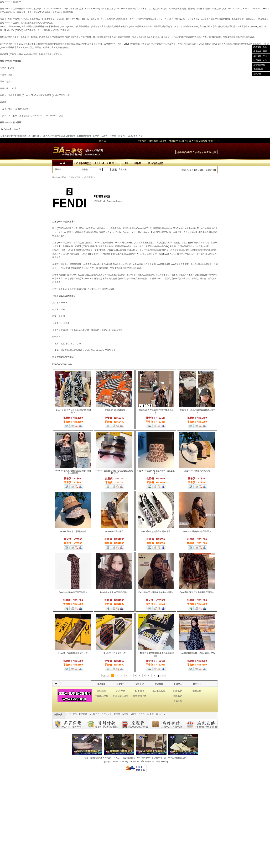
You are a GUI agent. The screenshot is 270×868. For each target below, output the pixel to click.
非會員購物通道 (121, 696)
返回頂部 (257, 74)
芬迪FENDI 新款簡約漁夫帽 (197, 471)
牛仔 (196, 37)
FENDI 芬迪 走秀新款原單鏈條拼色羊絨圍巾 (73, 411)
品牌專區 (89, 177)
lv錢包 (134, 714)
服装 (125, 19)
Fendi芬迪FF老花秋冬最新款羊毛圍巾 (197, 592)
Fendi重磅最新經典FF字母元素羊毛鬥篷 (197, 653)
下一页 (161, 676)
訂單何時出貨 (140, 696)
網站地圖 (101, 691)
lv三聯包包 (94, 714)
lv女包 (125, 714)
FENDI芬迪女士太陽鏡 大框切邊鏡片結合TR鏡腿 (114, 472)
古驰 (12, 30)
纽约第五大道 (56, 54)
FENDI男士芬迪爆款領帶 (114, 653)
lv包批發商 (107, 714)
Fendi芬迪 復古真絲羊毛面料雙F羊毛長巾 (156, 411)
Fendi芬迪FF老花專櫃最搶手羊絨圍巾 (156, 592)
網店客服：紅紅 (260, 47)
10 (154, 675)
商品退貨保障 (159, 691)
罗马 (38, 9)
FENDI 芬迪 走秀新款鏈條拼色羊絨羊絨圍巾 (156, 654)
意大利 (7, 30)
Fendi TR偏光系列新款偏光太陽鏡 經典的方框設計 (73, 472)
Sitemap (203, 141)
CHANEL (253, 26)
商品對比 (81, 426)
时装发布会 (75, 19)
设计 (61, 12)
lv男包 (142, 714)
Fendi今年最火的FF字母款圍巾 (197, 531)
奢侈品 (247, 44)
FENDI (266, 9)
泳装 (132, 19)
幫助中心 (184, 141)
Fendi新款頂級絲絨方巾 (114, 410)
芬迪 (54, 222)
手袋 (138, 9)
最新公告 (178, 701)
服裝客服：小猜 (260, 56)
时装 (69, 12)
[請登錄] (199, 170)
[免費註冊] (210, 170)
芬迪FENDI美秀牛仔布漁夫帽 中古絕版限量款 (156, 472)
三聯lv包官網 (74, 177)
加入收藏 (194, 141)
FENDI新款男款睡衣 (114, 531)
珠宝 (171, 19)
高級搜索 (123, 169)
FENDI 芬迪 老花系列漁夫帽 (73, 531)
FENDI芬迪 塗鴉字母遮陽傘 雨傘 (156, 531)
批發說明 (197, 691)
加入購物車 (67, 426)
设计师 (41, 26)
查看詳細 (77, 426)
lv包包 (117, 714)
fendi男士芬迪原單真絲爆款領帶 (73, 653)
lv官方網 (83, 714)
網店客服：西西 (260, 51)
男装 (4, 116)
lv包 (78, 150)
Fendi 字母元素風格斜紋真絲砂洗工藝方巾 (197, 411)
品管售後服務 (259, 65)
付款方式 (121, 691)
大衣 (120, 37)
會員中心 (213, 141)
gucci (159, 714)
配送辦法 (140, 691)
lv (70, 714)
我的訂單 (174, 141)
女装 (63, 344)
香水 (181, 19)
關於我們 (178, 691)
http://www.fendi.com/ (10, 129)
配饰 (15, 116)
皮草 (144, 9)
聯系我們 (178, 696)
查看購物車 (210, 152)
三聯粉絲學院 (101, 696)
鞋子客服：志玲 (260, 60)
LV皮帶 (150, 714)
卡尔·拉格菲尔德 (52, 26)
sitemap (165, 762)
